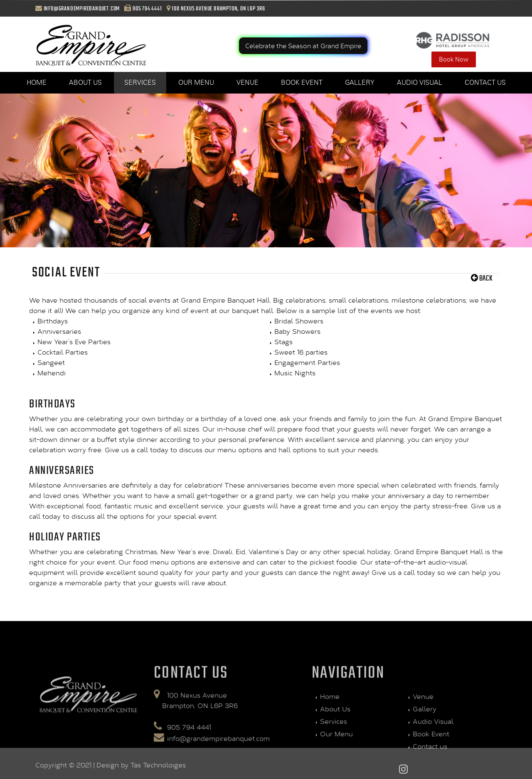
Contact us (485, 83)
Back (482, 278)
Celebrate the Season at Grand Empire (303, 46)
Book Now (454, 59)
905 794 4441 (147, 8)
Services (140, 83)
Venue (248, 83)
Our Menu (196, 83)
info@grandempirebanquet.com (82, 8)
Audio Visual (420, 83)
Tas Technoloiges (158, 769)
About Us (85, 83)
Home (37, 83)
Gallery (360, 83)
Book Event (302, 83)
